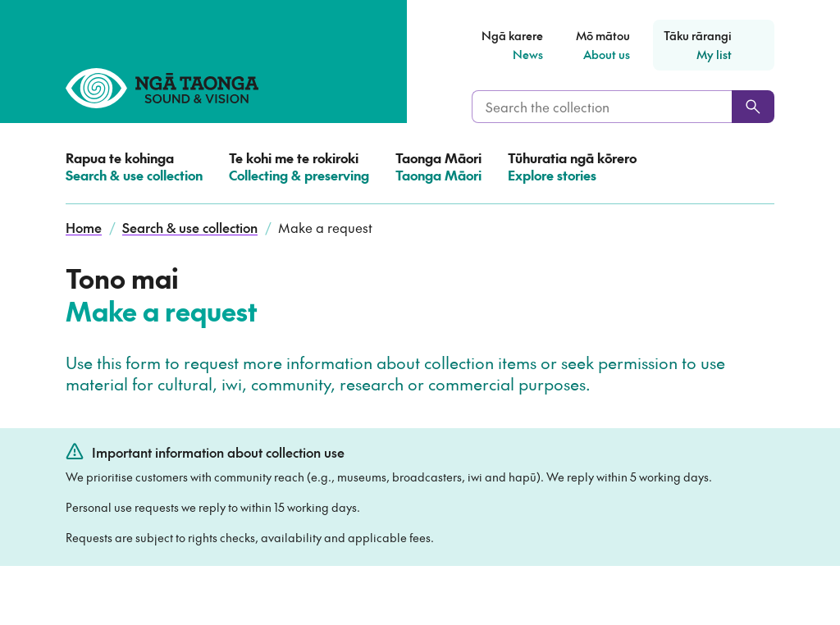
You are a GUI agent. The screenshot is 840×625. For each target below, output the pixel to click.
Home (84, 227)
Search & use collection (190, 227)
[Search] (753, 107)
